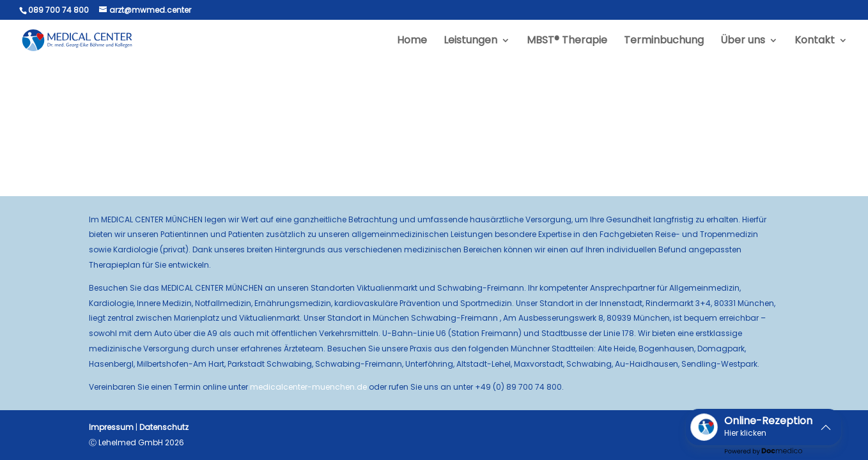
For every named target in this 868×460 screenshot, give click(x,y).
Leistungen (470, 42)
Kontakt (815, 42)
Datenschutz (164, 427)
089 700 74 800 (58, 10)
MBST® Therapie (567, 42)
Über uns (743, 42)
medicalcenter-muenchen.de (308, 387)
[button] (763, 427)
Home (412, 42)
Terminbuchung (664, 42)
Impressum (111, 427)
